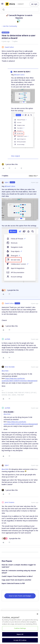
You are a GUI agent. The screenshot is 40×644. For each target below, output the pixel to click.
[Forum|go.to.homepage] (15, 4)
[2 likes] (10, 290)
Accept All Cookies (20, 640)
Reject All (20, 634)
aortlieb (7, 339)
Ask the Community (10, 26)
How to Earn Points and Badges (20, 596)
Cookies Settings (20, 628)
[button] (2, 4)
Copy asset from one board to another (16, 580)
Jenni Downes (10, 502)
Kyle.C (7, 182)
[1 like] (10, 164)
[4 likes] (11, 538)
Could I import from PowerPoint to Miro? (17, 576)
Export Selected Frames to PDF (13, 583)
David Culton (9, 47)
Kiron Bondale (10, 367)
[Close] (37, 614)
